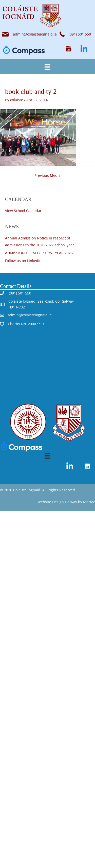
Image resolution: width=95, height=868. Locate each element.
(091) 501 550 (20, 293)
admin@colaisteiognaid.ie (35, 34)
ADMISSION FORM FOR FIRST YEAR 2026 (39, 253)
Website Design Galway (57, 502)
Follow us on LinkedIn (23, 261)
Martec (89, 502)
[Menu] (47, 66)
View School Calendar (23, 211)
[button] (69, 49)
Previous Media (48, 175)
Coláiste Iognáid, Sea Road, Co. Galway (41, 301)
